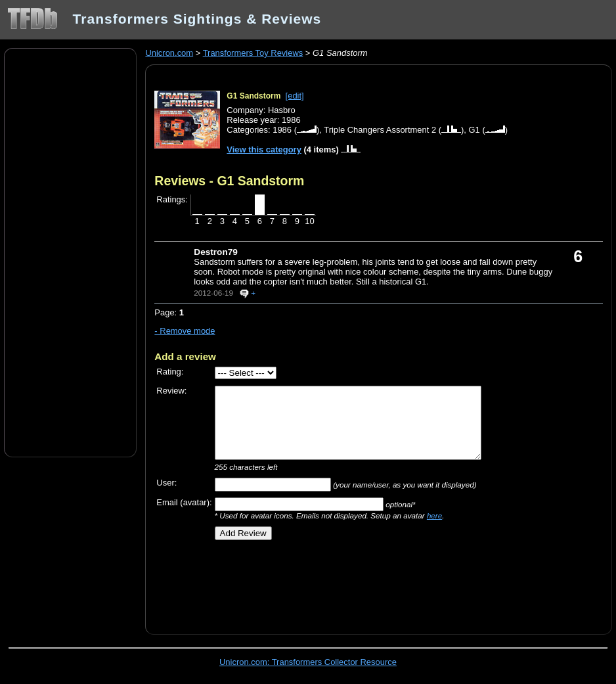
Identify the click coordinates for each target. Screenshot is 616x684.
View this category (264, 149)
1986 (282, 130)
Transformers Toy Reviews (253, 53)
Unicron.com (169, 53)
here (434, 515)
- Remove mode (185, 331)
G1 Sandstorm (253, 96)
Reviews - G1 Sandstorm (229, 181)
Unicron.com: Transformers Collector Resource (308, 662)
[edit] (295, 96)
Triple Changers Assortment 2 (380, 130)
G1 (474, 130)
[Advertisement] (70, 252)
